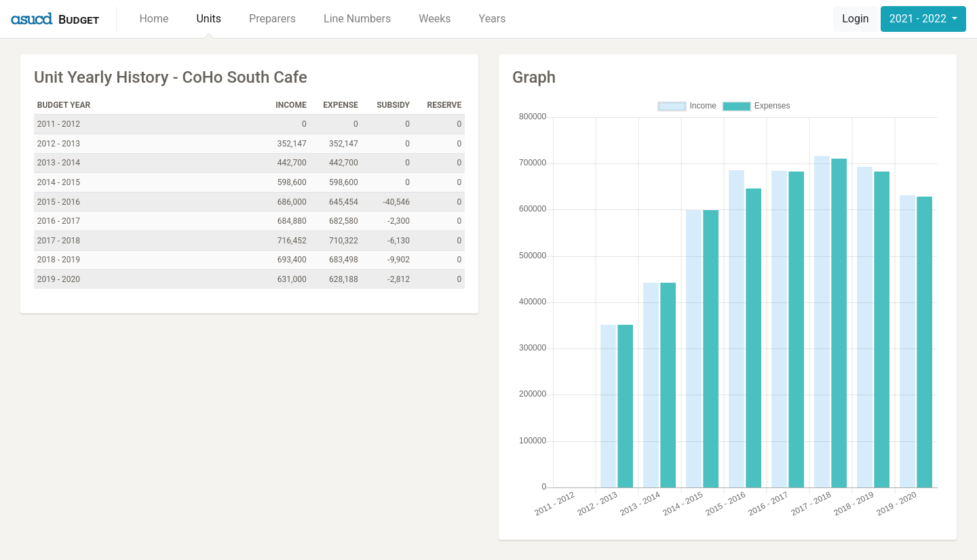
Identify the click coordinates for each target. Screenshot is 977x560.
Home (154, 19)
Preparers (272, 19)
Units (209, 19)
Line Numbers (357, 19)
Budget (79, 19)
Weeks (435, 19)
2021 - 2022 (919, 19)
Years (493, 19)
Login (855, 19)
